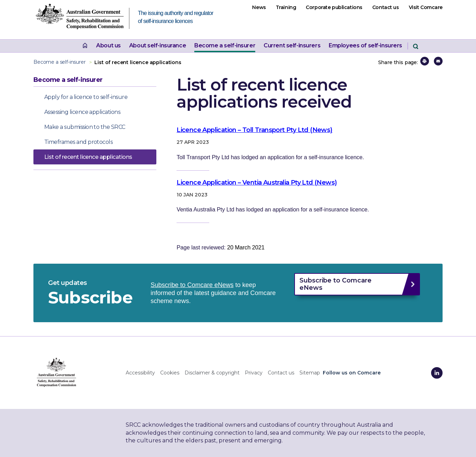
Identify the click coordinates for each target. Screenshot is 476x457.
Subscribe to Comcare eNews (192, 285)
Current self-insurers (292, 46)
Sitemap (310, 373)
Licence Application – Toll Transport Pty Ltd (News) (254, 130)
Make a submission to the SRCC (85, 127)
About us (108, 46)
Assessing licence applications (82, 112)
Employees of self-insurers (365, 46)
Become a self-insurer (225, 46)
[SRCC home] (57, 372)
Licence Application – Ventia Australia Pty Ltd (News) (257, 183)
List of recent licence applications (88, 157)
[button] (425, 61)
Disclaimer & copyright (212, 373)
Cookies (170, 373)
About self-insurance (158, 46)
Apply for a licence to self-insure (86, 97)
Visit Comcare (426, 7)
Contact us (386, 7)
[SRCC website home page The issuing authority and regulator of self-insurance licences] (86, 18)
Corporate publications (334, 7)
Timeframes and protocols (78, 142)
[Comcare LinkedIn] (437, 373)
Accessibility (140, 373)
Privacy (254, 373)
